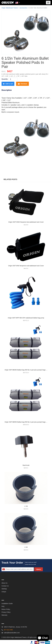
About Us (5, 583)
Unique (4, 592)
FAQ (3, 606)
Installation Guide (7, 604)
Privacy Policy (6, 612)
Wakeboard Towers (21, 637)
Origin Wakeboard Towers (10, 8)
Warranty (4, 615)
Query (39, 569)
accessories (23, 8)
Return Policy (6, 609)
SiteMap (4, 589)
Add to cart (8, 84)
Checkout (22, 84)
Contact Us (5, 586)
